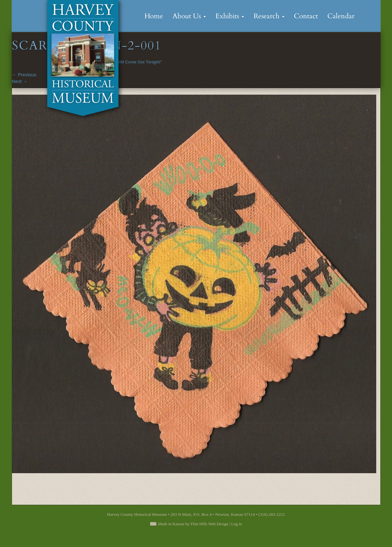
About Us (189, 16)
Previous (24, 75)
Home (154, 16)
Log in (237, 524)
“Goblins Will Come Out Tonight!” (131, 62)
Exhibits (230, 16)
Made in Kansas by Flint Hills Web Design (193, 524)
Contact (306, 16)
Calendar (341, 16)
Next (20, 81)
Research (269, 16)
